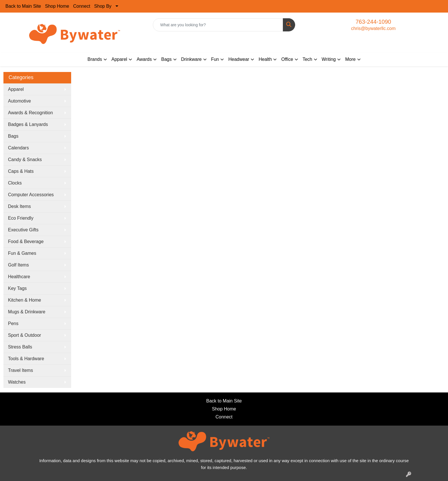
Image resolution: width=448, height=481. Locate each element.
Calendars (18, 148)
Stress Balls (20, 347)
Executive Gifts (23, 230)
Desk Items (19, 206)
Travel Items (20, 370)
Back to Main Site (23, 6)
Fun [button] (215, 59)
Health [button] (265, 59)
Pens (13, 323)
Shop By (103, 6)
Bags (13, 136)
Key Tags (17, 288)
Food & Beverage (26, 241)
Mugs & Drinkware (27, 312)
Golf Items (18, 265)
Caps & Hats (21, 171)
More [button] (350, 59)
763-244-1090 (373, 22)
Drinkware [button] (191, 59)
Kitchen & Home (25, 300)
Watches (17, 382)
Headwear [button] (239, 59)
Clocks (15, 183)
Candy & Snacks (25, 160)
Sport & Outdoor (25, 335)
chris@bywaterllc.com (373, 28)
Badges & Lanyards (28, 124)
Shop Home (57, 6)
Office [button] (287, 59)
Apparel (16, 89)
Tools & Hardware (26, 359)
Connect (82, 6)
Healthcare (19, 277)
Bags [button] (166, 59)
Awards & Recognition (30, 113)
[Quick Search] (218, 25)
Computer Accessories (31, 195)
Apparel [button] (119, 59)
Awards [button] (144, 59)
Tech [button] (307, 59)
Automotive (19, 101)
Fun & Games (22, 253)
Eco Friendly (21, 218)
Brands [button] (95, 59)
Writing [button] (329, 59)
